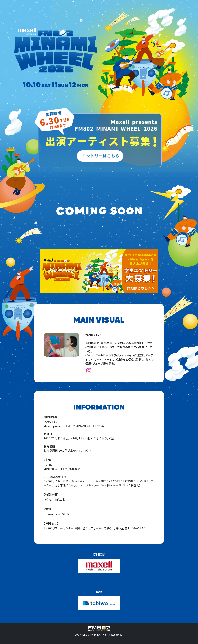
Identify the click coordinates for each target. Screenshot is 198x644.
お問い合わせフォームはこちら (93, 528)
